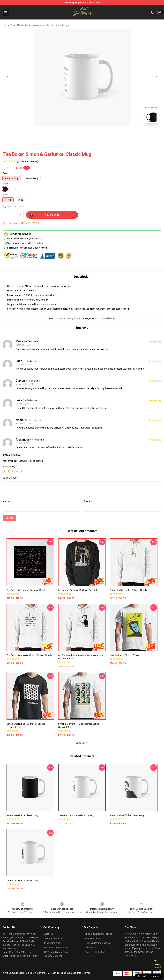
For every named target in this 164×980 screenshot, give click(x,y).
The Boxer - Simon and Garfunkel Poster (27, 590)
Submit (9, 518)
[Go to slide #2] (90, 133)
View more (82, 743)
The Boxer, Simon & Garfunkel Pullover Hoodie (30, 655)
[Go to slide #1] (74, 133)
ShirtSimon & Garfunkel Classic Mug (76, 815)
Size (5, 195)
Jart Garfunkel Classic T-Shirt (124, 655)
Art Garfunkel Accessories (28, 25)
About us (49, 934)
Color (5, 184)
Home (6, 25)
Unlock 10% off (158, 966)
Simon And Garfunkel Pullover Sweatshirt (79, 590)
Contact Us (91, 948)
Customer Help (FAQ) (96, 952)
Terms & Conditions (54, 938)
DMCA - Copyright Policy (56, 948)
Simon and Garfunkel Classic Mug (127, 815)
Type (5, 173)
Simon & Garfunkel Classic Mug (22, 815)
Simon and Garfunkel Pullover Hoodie (129, 590)
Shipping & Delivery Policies (99, 934)
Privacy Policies (52, 943)
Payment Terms (93, 938)
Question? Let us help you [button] (149, 976)
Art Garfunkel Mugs (58, 25)
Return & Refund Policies (97, 943)
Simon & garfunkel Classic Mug (22, 881)
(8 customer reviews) (28, 161)
